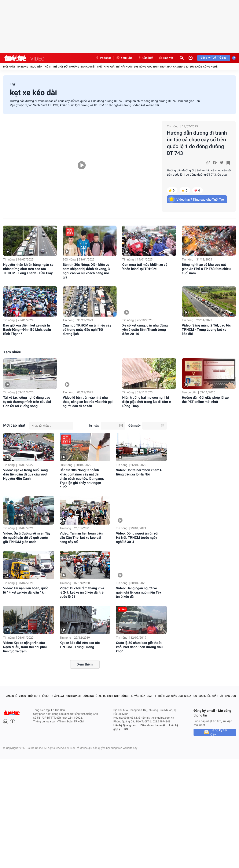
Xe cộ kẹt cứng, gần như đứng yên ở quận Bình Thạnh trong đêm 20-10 (145, 330)
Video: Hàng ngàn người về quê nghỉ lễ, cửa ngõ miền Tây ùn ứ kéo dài (138, 592)
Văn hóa (140, 696)
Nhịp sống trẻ (124, 696)
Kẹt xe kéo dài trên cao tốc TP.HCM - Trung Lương (80, 645)
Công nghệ (210, 67)
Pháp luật (58, 696)
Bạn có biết (88, 67)
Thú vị (47, 67)
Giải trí (115, 67)
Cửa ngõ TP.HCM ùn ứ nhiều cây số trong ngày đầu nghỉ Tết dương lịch (87, 330)
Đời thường (72, 67)
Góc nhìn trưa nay (160, 67)
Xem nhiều (12, 352)
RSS (127, 729)
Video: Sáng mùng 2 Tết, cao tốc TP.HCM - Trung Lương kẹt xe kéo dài (206, 330)
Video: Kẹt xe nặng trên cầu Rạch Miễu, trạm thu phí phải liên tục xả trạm (25, 647)
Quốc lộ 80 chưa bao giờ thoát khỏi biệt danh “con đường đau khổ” (139, 647)
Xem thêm (85, 664)
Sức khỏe (196, 67)
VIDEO (37, 59)
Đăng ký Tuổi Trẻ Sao (214, 58)
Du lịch (108, 696)
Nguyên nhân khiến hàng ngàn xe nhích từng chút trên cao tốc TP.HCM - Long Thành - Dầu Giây (28, 269)
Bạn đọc (230, 696)
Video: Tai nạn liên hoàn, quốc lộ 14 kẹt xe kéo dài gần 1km (26, 590)
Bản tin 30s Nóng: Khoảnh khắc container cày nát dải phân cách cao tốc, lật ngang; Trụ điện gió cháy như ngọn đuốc (82, 479)
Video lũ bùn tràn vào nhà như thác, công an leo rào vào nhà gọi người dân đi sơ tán (88, 402)
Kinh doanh (73, 696)
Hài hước (127, 67)
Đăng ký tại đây (219, 732)
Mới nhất (9, 67)
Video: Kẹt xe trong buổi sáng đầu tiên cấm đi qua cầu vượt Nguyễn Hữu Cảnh (25, 474)
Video (22, 696)
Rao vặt (166, 58)
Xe (100, 696)
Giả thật (218, 696)
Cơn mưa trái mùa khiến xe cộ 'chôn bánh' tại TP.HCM (145, 267)
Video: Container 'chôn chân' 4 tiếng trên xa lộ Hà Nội (139, 472)
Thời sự (32, 696)
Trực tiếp (36, 67)
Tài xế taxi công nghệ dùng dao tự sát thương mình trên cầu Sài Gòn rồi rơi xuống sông (27, 402)
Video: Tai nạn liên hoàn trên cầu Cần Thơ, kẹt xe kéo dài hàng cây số (81, 538)
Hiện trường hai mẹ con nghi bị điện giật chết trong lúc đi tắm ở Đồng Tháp (147, 402)
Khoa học (191, 696)
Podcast (103, 58)
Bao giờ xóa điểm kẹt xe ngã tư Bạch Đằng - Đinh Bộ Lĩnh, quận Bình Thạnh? (27, 330)
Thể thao (103, 67)
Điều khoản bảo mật (153, 725)
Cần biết (146, 58)
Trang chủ (10, 696)
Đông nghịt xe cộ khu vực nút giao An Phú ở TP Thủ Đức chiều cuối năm (206, 269)
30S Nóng (140, 67)
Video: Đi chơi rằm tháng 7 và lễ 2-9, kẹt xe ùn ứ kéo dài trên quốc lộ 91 (83, 592)
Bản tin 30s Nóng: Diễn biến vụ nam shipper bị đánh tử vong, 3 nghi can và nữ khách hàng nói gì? (86, 271)
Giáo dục (177, 696)
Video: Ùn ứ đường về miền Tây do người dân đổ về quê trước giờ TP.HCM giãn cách (27, 538)
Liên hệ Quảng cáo (125, 725)
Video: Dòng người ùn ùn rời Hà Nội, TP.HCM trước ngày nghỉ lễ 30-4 (137, 538)
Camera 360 (181, 67)
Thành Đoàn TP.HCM (71, 722)
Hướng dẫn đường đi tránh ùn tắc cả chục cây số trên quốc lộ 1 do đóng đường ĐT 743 (197, 143)
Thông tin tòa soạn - (46, 722)
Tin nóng (22, 67)
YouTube (124, 58)
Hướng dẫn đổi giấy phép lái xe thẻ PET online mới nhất (205, 400)
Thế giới (58, 67)
